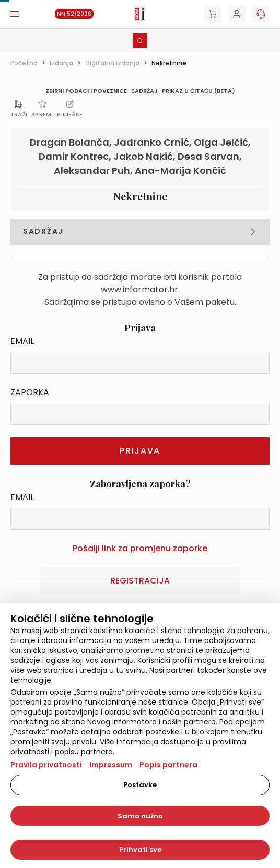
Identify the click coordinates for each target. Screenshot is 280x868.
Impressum (111, 765)
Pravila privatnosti (46, 765)
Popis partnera (168, 765)
